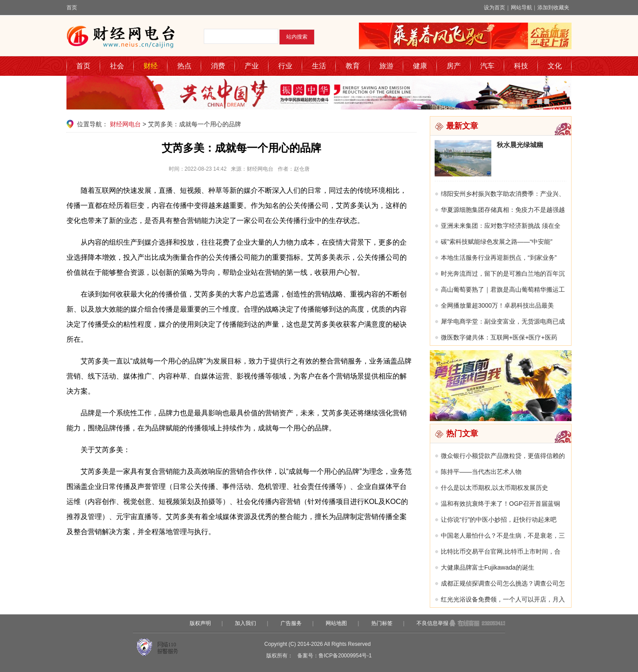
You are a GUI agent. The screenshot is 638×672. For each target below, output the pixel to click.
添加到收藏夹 (553, 8)
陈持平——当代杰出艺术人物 (481, 472)
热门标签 (382, 623)
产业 (252, 66)
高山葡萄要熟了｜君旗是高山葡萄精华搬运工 (503, 289)
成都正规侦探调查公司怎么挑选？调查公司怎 (503, 583)
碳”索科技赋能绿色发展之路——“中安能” (497, 242)
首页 (72, 8)
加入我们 (245, 623)
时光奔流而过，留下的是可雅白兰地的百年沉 (503, 273)
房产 (454, 66)
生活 (319, 66)
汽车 (487, 66)
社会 (117, 66)
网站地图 (336, 623)
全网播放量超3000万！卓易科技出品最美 (497, 305)
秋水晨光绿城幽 (520, 145)
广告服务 (291, 623)
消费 (218, 66)
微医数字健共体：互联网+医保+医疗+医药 (499, 337)
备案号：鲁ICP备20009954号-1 (335, 656)
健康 (420, 66)
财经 (151, 66)
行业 (285, 66)
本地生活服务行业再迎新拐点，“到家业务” (499, 258)
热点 (184, 66)
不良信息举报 (432, 623)
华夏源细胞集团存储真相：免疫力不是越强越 (503, 210)
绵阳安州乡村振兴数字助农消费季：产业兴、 (503, 194)
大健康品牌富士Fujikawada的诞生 (488, 567)
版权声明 (200, 623)
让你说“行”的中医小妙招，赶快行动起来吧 (499, 520)
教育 (353, 66)
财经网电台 (125, 124)
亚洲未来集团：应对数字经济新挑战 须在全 (501, 226)
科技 (521, 66)
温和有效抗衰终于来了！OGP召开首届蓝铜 (500, 504)
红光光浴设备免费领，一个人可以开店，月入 (503, 599)
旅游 (386, 66)
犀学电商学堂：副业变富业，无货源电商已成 (503, 321)
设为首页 (494, 8)
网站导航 (521, 8)
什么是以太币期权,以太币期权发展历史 (494, 488)
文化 (555, 66)
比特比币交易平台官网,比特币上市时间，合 (501, 551)
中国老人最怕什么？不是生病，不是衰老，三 (503, 535)
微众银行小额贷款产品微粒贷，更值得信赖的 (503, 456)
